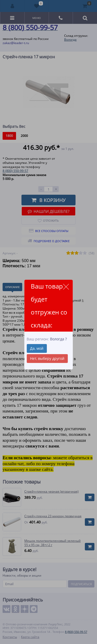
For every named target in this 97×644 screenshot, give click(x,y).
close (66, 287)
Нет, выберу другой (47, 358)
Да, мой (37, 348)
